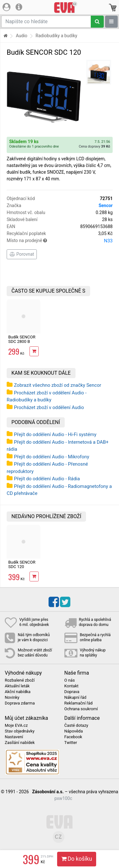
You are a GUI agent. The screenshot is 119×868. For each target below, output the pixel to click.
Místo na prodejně (60, 241)
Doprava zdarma (20, 703)
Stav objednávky (20, 731)
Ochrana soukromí (81, 709)
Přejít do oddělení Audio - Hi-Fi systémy (55, 434)
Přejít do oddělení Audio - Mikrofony (52, 457)
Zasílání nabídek (20, 743)
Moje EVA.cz (16, 726)
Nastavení (14, 737)
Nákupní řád (76, 698)
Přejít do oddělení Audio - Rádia (47, 479)
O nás (70, 680)
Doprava (72, 692)
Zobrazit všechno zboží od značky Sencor (58, 385)
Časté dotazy (76, 726)
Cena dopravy (94, 146)
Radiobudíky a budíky (56, 36)
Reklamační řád (79, 703)
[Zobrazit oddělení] (111, 22)
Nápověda (74, 731)
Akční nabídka (18, 692)
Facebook (73, 737)
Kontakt (72, 686)
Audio (22, 36)
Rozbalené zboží (20, 680)
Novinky (12, 698)
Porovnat (22, 254)
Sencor (106, 205)
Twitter (71, 743)
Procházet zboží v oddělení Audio (49, 407)
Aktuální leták (17, 686)
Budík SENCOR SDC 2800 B (22, 339)
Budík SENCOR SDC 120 (22, 564)
